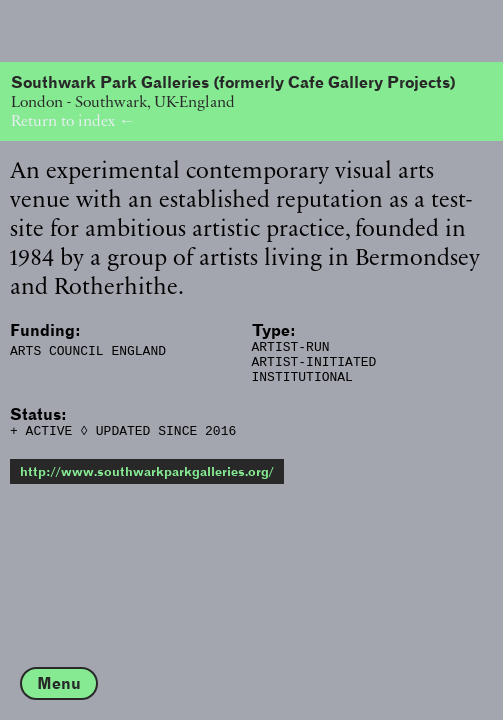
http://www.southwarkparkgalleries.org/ (147, 483)
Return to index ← (73, 120)
